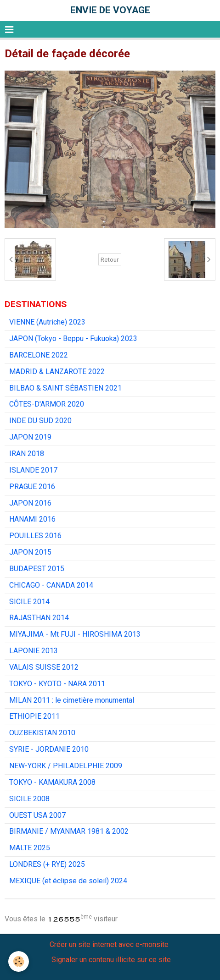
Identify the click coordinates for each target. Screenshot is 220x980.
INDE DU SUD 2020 (40, 421)
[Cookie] (19, 961)
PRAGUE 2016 (32, 487)
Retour (110, 259)
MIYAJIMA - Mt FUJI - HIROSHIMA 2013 (75, 634)
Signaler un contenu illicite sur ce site (111, 960)
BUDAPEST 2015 (37, 569)
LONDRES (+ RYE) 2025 (47, 864)
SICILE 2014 (29, 602)
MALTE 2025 (30, 848)
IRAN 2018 (27, 454)
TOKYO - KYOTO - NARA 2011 (57, 684)
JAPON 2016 (30, 503)
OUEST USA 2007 (37, 815)
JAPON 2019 (30, 437)
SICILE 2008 (29, 799)
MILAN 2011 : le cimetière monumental (72, 700)
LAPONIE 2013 (34, 651)
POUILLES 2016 (35, 536)
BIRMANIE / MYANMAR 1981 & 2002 (69, 831)
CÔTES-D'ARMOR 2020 (47, 404)
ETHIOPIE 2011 (34, 716)
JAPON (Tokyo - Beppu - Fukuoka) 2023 (73, 339)
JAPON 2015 (30, 552)
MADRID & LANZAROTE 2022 (57, 372)
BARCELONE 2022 (39, 355)
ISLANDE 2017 (33, 470)
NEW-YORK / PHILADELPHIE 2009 (66, 766)
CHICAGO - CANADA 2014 (51, 585)
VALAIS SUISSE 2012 (44, 667)
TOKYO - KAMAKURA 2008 (52, 782)
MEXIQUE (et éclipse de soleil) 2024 (68, 881)
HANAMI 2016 (32, 519)
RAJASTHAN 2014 (39, 618)
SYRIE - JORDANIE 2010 (49, 749)
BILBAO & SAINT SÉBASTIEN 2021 (65, 388)
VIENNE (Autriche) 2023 (47, 322)
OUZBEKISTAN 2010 (42, 733)
